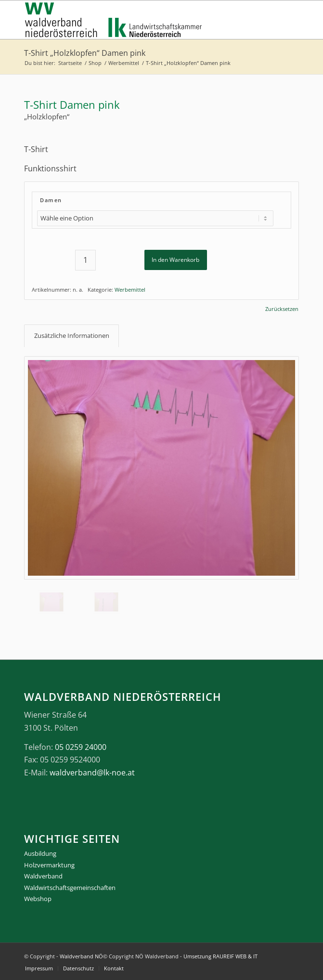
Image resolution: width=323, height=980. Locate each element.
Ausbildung (40, 853)
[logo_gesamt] (134, 20)
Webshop (38, 899)
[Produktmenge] (85, 260)
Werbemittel (130, 290)
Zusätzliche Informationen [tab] (72, 335)
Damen (51, 200)
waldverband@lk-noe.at (92, 773)
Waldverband (43, 876)
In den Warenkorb (175, 260)
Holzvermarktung (49, 865)
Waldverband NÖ (81, 956)
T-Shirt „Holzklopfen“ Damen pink (85, 53)
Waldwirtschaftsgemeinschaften (70, 888)
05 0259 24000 (81, 747)
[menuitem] (39, 968)
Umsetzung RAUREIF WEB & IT (220, 956)
